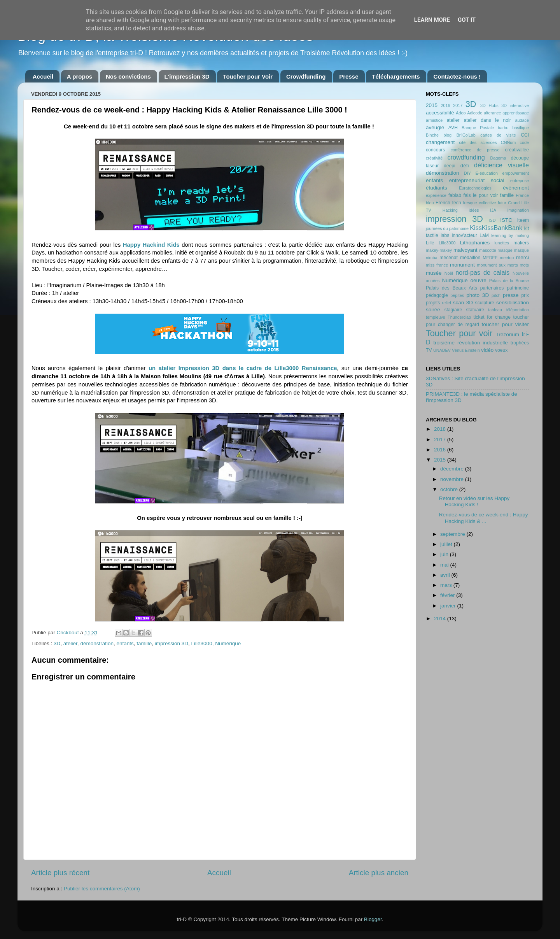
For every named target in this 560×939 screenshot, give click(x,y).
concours (435, 150)
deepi (450, 166)
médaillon (470, 258)
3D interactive (515, 105)
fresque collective (480, 203)
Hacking (450, 210)
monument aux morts (497, 265)
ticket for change (492, 317)
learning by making (510, 235)
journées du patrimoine (447, 228)
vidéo (487, 350)
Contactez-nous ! (457, 76)
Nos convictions (128, 76)
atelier (70, 643)
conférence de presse (475, 150)
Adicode (475, 113)
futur (502, 203)
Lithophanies (475, 243)
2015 (432, 105)
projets (433, 303)
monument (462, 265)
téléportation (517, 310)
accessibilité (440, 113)
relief (447, 303)
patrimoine (518, 288)
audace (522, 120)
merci (522, 257)
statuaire (475, 310)
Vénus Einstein (466, 350)
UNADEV (442, 350)
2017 (458, 105)
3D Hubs (489, 105)
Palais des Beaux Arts (451, 288)
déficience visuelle (501, 165)
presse (511, 295)
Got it (467, 20)
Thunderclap (459, 317)
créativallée (517, 150)
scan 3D (463, 303)
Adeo (461, 113)
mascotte (488, 250)
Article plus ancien (379, 873)
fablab (455, 195)
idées (474, 210)
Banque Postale (478, 128)
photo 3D (478, 295)
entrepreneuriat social (477, 180)
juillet (447, 544)
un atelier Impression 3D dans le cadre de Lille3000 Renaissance (243, 368)
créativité (434, 158)
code (524, 142)
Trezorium (507, 334)
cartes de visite (498, 135)
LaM (484, 235)
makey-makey (439, 250)
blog (448, 135)
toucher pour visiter (505, 324)
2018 (441, 429)
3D (57, 643)
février (448, 595)
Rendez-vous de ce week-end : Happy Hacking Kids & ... (484, 518)
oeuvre (478, 280)
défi (465, 166)
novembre (453, 479)
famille (144, 643)
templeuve (436, 317)
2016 (445, 105)
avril (446, 575)
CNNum (508, 142)
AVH (453, 128)
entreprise (520, 181)
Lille (430, 243)
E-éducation (486, 173)
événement (516, 188)
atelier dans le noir (487, 120)
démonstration (97, 643)
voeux (501, 350)
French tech (448, 203)
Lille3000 (202, 643)
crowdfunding (466, 157)
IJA (493, 210)
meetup (507, 258)
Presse (349, 76)
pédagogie (437, 295)
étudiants (437, 188)
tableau (495, 310)
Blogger (373, 919)
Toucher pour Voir (248, 76)
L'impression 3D (187, 76)
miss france (437, 265)
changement (440, 142)
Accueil (43, 76)
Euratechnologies (475, 188)
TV (429, 350)
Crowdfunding (306, 76)
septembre (453, 534)
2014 (441, 619)
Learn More (432, 20)
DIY (467, 173)
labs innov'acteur (459, 235)
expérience (436, 195)
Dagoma (498, 158)
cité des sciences (478, 142)
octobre (450, 489)
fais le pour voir (481, 195)
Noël (449, 273)
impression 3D (171, 643)
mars (447, 585)
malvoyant (465, 250)
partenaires (492, 288)
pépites (457, 295)
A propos (80, 76)
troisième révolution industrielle (471, 343)
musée (434, 273)
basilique (521, 128)
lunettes (502, 243)
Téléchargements (396, 76)
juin (445, 554)
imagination (518, 210)
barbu (503, 128)
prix (525, 295)
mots (524, 265)
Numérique (228, 643)
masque (505, 250)
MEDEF (490, 258)
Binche (432, 135)
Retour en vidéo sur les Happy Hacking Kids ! (474, 501)
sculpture (485, 303)
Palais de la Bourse (509, 281)
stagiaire (453, 310)
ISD (492, 220)
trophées (520, 343)
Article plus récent (60, 873)
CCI (525, 135)
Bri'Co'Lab (466, 135)
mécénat (449, 258)
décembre (453, 469)
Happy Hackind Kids (151, 245)
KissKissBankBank (496, 228)
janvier (449, 606)
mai (445, 565)
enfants (125, 643)
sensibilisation (513, 303)
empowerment (516, 173)
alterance (492, 113)
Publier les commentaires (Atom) (102, 889)
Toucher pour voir (459, 333)
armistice (434, 120)
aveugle (435, 127)
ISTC (506, 220)
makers (521, 243)
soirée (433, 310)
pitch (496, 295)
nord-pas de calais (482, 272)
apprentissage (516, 113)
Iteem (523, 220)
